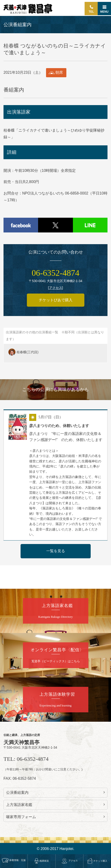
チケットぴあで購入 (56, 300)
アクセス (69, 861)
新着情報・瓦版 (14, 860)
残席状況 (42, 861)
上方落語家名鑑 (55, 805)
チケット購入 (97, 861)
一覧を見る (56, 551)
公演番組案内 (55, 792)
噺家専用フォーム (55, 817)
